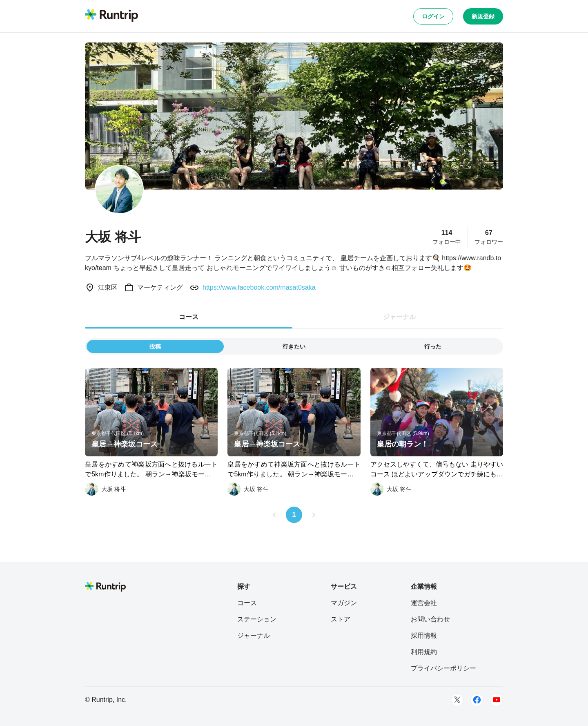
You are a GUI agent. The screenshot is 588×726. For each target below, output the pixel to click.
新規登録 (483, 16)
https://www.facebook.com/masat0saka (259, 287)
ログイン (433, 16)
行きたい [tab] (294, 346)
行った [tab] (433, 346)
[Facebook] (477, 700)
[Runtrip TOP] (111, 16)
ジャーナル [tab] (399, 317)
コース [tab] (189, 317)
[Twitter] (457, 700)
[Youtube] (497, 700)
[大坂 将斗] (105, 489)
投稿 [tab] (155, 346)
